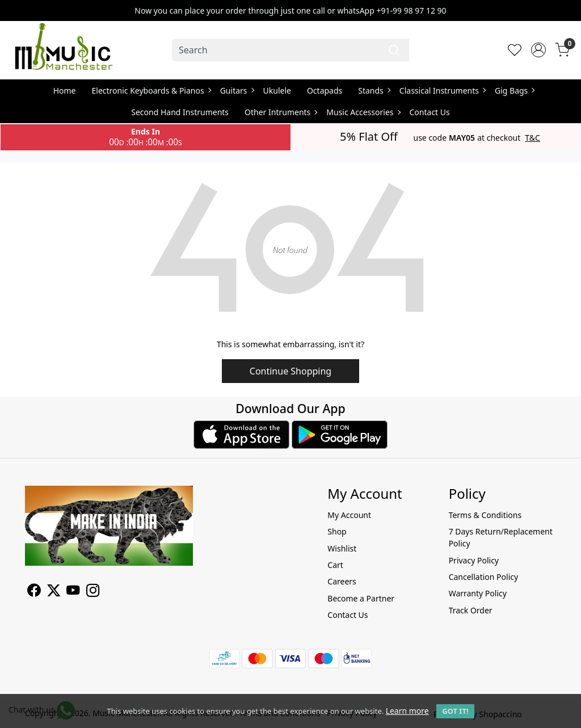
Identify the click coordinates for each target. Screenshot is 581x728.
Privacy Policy (474, 560)
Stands (374, 91)
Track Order (471, 610)
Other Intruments (281, 112)
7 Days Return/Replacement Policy (501, 537)
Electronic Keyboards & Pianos (151, 91)
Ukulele (277, 91)
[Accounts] (538, 50)
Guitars (237, 91)
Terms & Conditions (485, 515)
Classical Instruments (442, 91)
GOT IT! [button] (455, 711)
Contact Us (430, 112)
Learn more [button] (407, 711)
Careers (342, 581)
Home (65, 91)
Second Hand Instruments (180, 112)
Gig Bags (514, 91)
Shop (337, 531)
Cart (335, 565)
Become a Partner (361, 598)
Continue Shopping (290, 371)
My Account (349, 515)
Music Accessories (363, 112)
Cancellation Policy (484, 577)
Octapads (325, 91)
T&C (532, 138)
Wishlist (342, 548)
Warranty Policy (478, 593)
